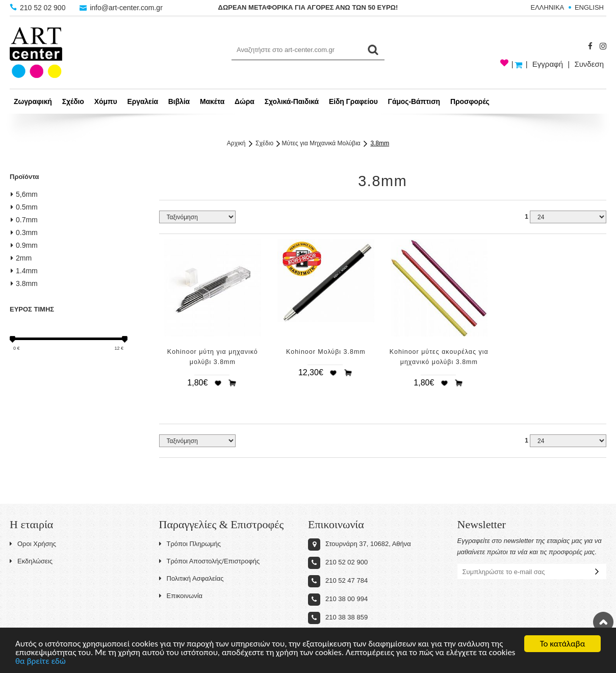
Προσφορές (470, 101)
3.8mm (380, 143)
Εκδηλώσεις (31, 561)
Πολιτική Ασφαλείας (191, 578)
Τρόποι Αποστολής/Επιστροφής (210, 561)
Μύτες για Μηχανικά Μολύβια (321, 143)
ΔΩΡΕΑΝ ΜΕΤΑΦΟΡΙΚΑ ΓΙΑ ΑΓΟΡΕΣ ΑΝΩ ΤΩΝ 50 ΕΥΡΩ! (308, 7)
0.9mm (24, 245)
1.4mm (24, 271)
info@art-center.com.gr (121, 8)
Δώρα (245, 101)
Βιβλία (179, 101)
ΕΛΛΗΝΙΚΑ (548, 7)
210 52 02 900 (39, 8)
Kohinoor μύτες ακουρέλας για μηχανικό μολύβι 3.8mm (439, 357)
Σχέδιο (73, 101)
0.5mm (24, 207)
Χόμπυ (106, 101)
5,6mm (24, 194)
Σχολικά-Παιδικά (292, 101)
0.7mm (24, 220)
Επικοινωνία (181, 596)
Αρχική (236, 143)
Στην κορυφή (603, 622)
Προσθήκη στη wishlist (218, 383)
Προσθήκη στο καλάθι (233, 383)
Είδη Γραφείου (353, 101)
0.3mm (24, 232)
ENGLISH (589, 7)
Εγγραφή (548, 64)
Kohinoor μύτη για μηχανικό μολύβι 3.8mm (213, 357)
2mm (21, 258)
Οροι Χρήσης (33, 544)
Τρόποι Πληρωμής (190, 544)
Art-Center (36, 53)
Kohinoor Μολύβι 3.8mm (326, 352)
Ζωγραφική (33, 101)
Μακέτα (212, 101)
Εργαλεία (143, 101)
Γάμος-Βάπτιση (414, 101)
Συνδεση (589, 64)
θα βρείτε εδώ (41, 662)
